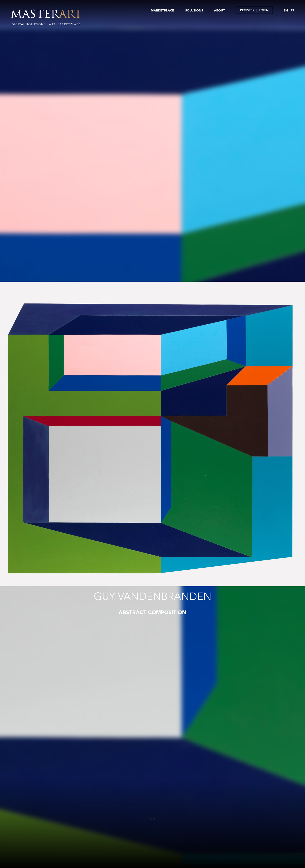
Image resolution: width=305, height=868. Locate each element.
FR (293, 11)
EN (286, 10)
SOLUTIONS (194, 10)
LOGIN (264, 10)
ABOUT (219, 10)
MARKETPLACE (162, 10)
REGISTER (247, 10)
